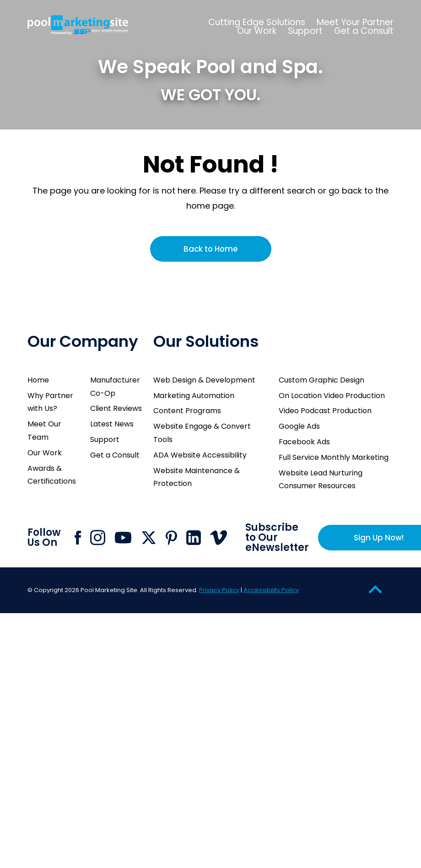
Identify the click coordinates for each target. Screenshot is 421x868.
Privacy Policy (219, 590)
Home (38, 380)
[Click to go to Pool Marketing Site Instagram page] (98, 538)
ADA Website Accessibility (200, 455)
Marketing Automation (194, 396)
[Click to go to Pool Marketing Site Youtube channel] (123, 538)
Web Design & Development (204, 380)
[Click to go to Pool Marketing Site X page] (149, 538)
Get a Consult (115, 455)
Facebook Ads (304, 442)
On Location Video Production (332, 396)
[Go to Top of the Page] (375, 589)
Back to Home (211, 249)
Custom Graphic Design (321, 380)
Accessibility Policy (271, 590)
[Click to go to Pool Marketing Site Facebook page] (78, 538)
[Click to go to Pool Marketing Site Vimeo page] (219, 538)
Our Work (45, 453)
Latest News (112, 424)
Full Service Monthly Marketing (334, 457)
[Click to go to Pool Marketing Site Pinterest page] (171, 538)
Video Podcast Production (325, 411)
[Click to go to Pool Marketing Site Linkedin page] (194, 538)
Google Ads (299, 426)
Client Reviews (116, 408)
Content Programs (187, 411)
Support (105, 439)
